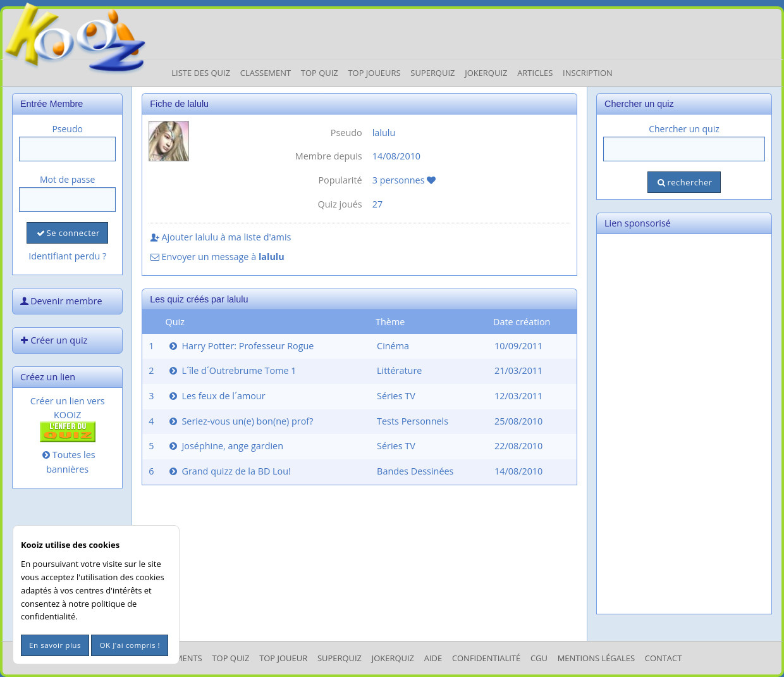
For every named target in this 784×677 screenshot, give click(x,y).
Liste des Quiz (201, 73)
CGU (539, 658)
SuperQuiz (340, 658)
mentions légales (596, 658)
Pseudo (67, 129)
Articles (535, 73)
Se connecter (67, 233)
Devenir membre (60, 301)
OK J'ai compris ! (130, 645)
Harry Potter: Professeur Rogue (241, 346)
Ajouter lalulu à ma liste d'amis (220, 237)
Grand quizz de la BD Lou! (229, 471)
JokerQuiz (486, 73)
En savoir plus (55, 645)
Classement (266, 73)
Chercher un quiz (684, 129)
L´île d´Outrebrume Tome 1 (232, 370)
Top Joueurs (374, 73)
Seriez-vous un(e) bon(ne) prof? (240, 421)
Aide (433, 658)
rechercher (684, 182)
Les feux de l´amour (216, 396)
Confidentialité (486, 658)
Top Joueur (283, 658)
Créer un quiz (52, 340)
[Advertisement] (684, 424)
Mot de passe (67, 179)
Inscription (588, 73)
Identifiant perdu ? (67, 256)
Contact (664, 658)
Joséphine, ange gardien (225, 446)
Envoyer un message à (216, 257)
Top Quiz (320, 73)
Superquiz (432, 73)
